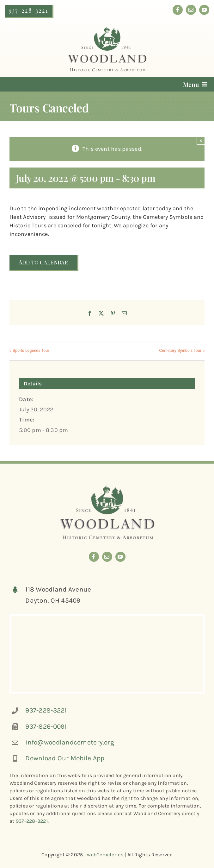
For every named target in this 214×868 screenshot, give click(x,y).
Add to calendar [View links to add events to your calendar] (43, 263)
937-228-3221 (46, 710)
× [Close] (201, 140)
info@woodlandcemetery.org (70, 742)
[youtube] (204, 10)
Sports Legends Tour (31, 351)
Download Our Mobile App (65, 758)
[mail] (191, 10)
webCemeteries (105, 855)
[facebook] (178, 10)
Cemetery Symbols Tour (180, 351)
